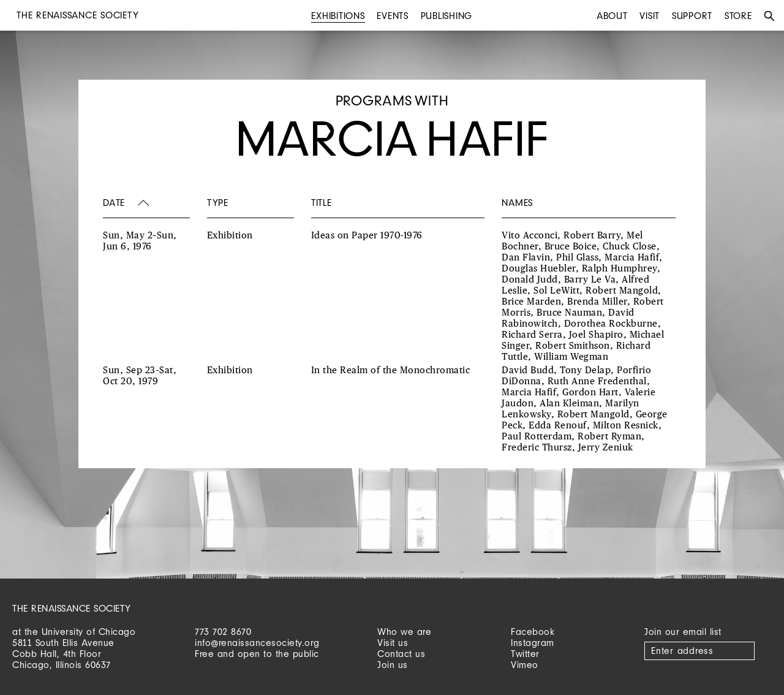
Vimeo (525, 665)
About (612, 16)
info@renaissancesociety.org (257, 643)
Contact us (401, 654)
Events (393, 16)
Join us (393, 665)
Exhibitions (338, 16)
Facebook (533, 632)
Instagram (533, 643)
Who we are (404, 632)
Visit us (393, 643)
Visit (650, 16)
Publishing (447, 16)
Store (738, 16)
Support (692, 16)
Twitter (525, 654)
